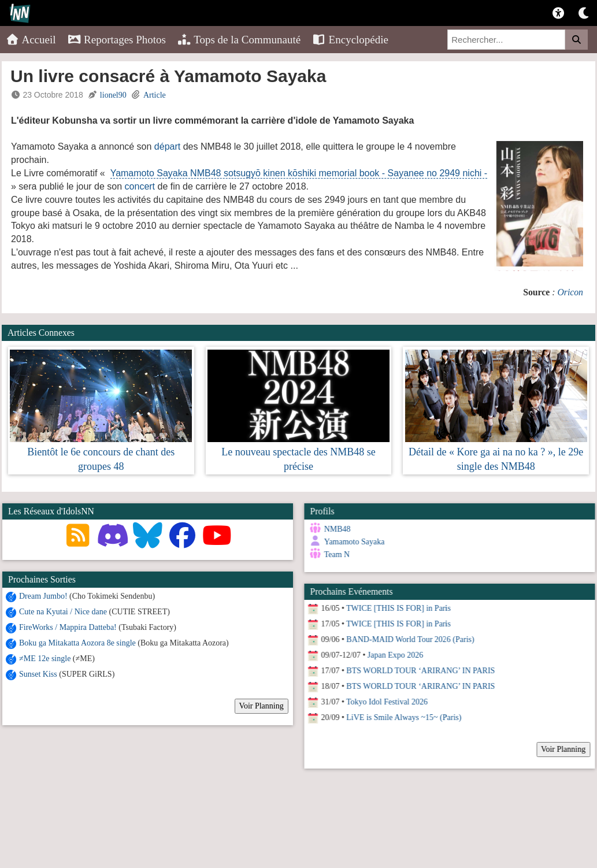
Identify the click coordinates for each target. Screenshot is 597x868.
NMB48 (337, 529)
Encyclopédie (350, 40)
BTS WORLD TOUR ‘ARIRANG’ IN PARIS (420, 671)
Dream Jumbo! (43, 596)
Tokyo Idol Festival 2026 (386, 702)
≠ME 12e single (45, 659)
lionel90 (113, 95)
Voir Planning (262, 706)
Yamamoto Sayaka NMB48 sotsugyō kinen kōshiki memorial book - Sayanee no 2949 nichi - (299, 173)
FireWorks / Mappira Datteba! (68, 627)
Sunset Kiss (38, 674)
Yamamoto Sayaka (354, 542)
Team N (337, 554)
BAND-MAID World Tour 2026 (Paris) (410, 639)
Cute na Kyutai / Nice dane (63, 612)
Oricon (570, 292)
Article (155, 95)
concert (140, 186)
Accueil (31, 40)
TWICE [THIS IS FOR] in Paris (398, 608)
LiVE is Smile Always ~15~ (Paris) (404, 717)
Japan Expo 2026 (395, 655)
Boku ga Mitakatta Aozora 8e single (77, 643)
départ (167, 146)
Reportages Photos (117, 40)
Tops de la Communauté (239, 40)
